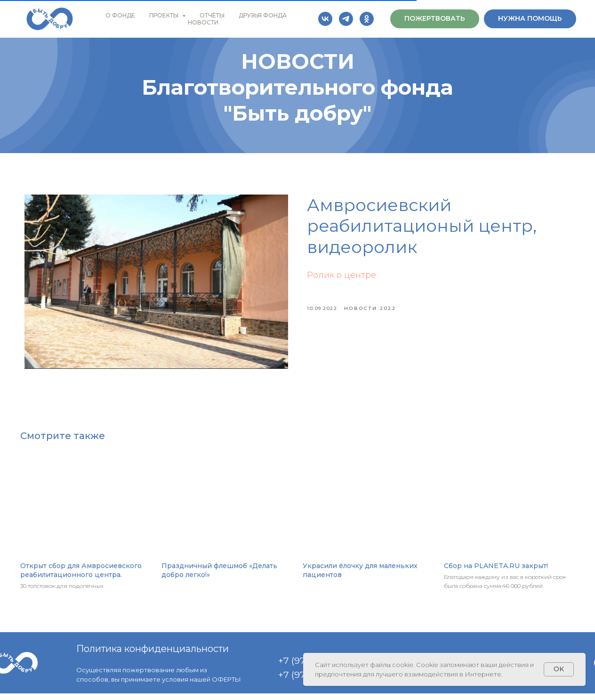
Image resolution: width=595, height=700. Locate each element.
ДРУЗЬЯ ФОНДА (263, 15)
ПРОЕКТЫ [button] (165, 15)
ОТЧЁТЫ (212, 15)
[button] (435, 19)
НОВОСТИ (203, 22)
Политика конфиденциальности (153, 655)
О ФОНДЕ (120, 15)
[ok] (367, 19)
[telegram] (346, 19)
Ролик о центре (342, 278)
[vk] (325, 19)
